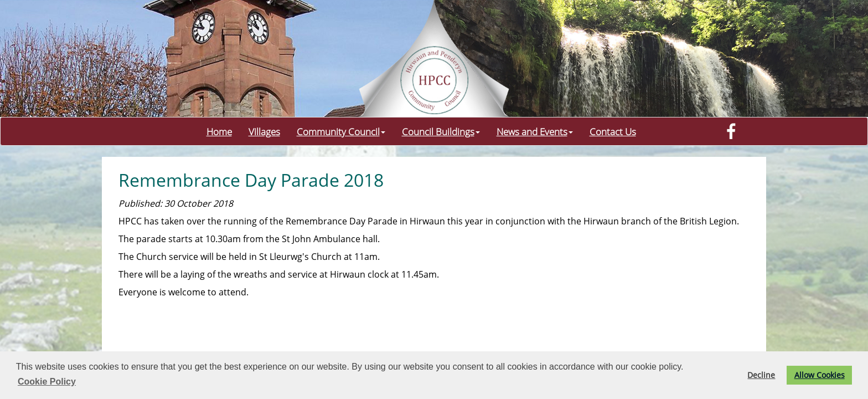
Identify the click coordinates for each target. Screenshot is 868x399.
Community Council (341, 131)
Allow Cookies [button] (820, 375)
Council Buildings (441, 131)
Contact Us (613, 131)
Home (219, 131)
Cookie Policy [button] (47, 382)
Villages (264, 131)
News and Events (535, 131)
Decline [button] (761, 375)
